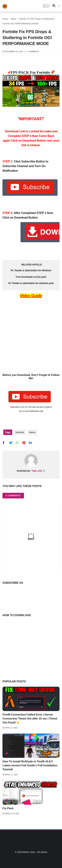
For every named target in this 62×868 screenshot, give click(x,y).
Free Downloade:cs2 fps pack (31, 277)
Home (5, 19)
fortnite (20, 432)
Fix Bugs (42, 852)
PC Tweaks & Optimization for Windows (31, 270)
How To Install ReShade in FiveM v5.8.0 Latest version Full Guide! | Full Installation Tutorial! (30, 765)
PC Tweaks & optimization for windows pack (31, 283)
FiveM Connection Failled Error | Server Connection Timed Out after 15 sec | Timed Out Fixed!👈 (30, 719)
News (14, 19)
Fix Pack (8, 808)
